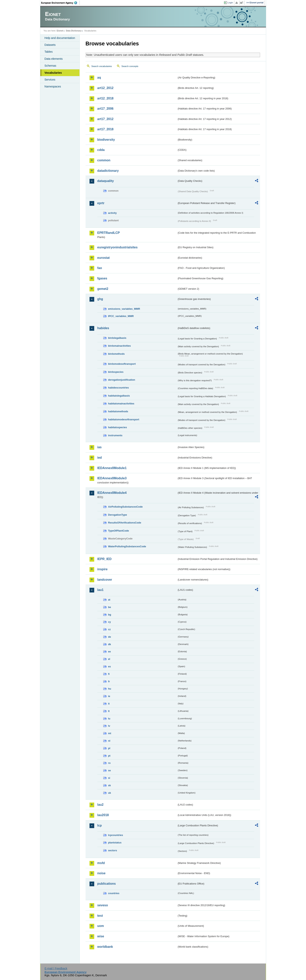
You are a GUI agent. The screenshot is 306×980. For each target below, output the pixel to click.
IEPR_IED (105, 559)
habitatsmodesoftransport (124, 419)
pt (109, 756)
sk (110, 785)
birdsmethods (116, 354)
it (109, 704)
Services (50, 80)
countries (114, 893)
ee (110, 652)
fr (109, 681)
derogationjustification (122, 380)
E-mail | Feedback (56, 968)
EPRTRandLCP (109, 233)
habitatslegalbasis (119, 396)
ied (100, 458)
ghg (100, 299)
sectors (113, 850)
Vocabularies (53, 73)
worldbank (105, 947)
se (110, 770)
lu (109, 719)
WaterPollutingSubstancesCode (127, 546)
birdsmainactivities (120, 346)
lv (109, 726)
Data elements (54, 59)
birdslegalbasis (117, 338)
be (110, 607)
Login (230, 3)
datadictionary (108, 171)
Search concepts (130, 66)
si (109, 778)
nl (109, 741)
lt (109, 711)
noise (101, 873)
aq (99, 78)
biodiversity (106, 140)
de (110, 637)
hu (110, 689)
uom (101, 926)
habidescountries (119, 388)
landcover (105, 580)
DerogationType (118, 515)
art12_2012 (106, 88)
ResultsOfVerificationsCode (125, 523)
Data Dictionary (74, 31)
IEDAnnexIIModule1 (112, 468)
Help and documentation (60, 38)
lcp (100, 825)
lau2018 (103, 815)
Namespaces (53, 86)
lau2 (100, 805)
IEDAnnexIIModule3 (112, 478)
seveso (103, 905)
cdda (101, 150)
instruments (115, 435)
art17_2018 (106, 129)
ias (100, 447)
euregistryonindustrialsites (117, 247)
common (104, 160)
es (110, 666)
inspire (102, 569)
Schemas (50, 66)
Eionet (60, 31)
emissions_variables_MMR (124, 309)
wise (101, 936)
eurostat (104, 258)
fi (109, 674)
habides (103, 328)
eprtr (101, 203)
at (109, 600)
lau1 (100, 590)
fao (100, 268)
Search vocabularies (102, 66)
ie (109, 696)
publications (107, 884)
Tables (49, 52)
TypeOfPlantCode (119, 531)
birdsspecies (116, 372)
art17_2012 (106, 119)
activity (112, 213)
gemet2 (103, 289)
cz (110, 629)
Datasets (50, 45)
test (100, 916)
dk (110, 644)
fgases (102, 278)
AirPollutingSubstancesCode (125, 507)
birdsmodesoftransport (122, 364)
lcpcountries (116, 835)
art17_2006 (106, 109)
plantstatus (115, 843)
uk (110, 793)
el (109, 659)
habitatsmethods (118, 411)
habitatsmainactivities (121, 404)
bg (110, 615)
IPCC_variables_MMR (121, 316)
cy (110, 622)
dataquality (106, 181)
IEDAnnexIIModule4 (112, 493)
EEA (60, 3)
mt (110, 733)
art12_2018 (106, 98)
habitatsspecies (118, 427)
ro (109, 763)
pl (109, 748)
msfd (101, 863)
